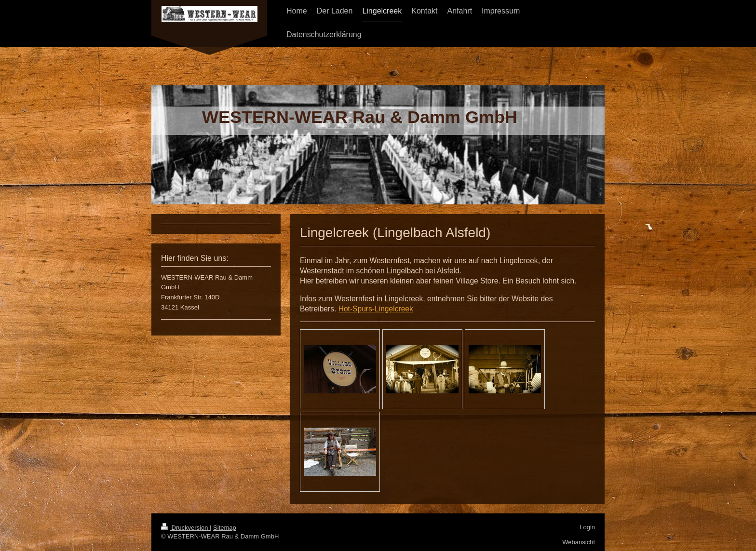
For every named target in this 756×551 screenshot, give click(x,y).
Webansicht (579, 542)
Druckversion (185, 528)
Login (587, 527)
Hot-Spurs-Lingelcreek (376, 309)
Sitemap (225, 528)
